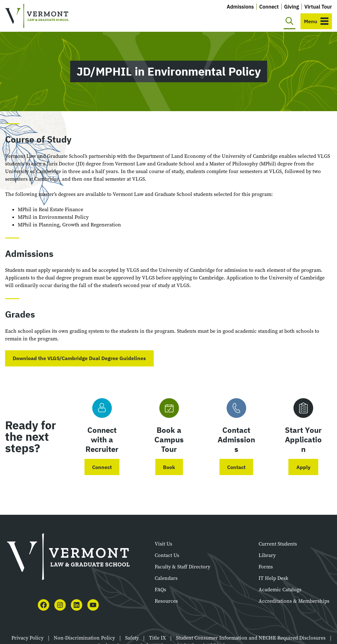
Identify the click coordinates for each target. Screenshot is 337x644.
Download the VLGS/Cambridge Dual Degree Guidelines (79, 358)
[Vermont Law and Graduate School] (37, 16)
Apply (303, 467)
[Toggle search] (290, 21)
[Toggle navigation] (316, 21)
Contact (236, 467)
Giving (292, 7)
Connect (269, 7)
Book (169, 467)
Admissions (240, 7)
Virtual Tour (318, 7)
